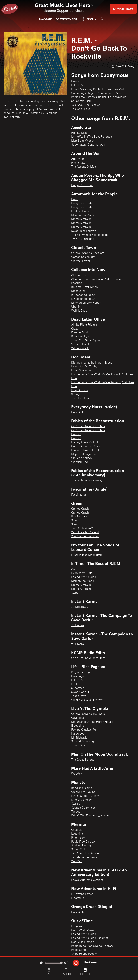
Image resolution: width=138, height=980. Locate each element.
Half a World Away (83, 930)
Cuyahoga (78, 676)
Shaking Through (82, 846)
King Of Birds (80, 390)
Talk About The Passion (86, 105)
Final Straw (78, 163)
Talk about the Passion (85, 858)
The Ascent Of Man (84, 167)
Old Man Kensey (82, 458)
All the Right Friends (84, 325)
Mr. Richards (79, 738)
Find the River (80, 211)
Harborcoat (78, 734)
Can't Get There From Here (88, 427)
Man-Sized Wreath (83, 141)
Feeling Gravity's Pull (85, 442)
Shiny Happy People (84, 954)
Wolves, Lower (81, 261)
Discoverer (78, 291)
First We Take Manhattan (87, 555)
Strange (76, 394)
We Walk (77, 774)
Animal (76, 569)
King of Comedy (81, 800)
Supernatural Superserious (88, 145)
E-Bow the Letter (82, 894)
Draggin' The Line (82, 185)
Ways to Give (67, 19)
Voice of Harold (81, 345)
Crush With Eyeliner (84, 792)
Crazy (75, 329)
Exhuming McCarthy (84, 367)
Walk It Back (79, 311)
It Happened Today (83, 295)
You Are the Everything (86, 537)
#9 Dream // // (80, 607)
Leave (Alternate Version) (87, 880)
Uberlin (76, 307)
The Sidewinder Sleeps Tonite (90, 235)
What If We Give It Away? (87, 700)
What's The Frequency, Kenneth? (92, 816)
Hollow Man (79, 133)
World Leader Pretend (85, 533)
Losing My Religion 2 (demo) (89, 938)
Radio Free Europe (83, 842)
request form (12, 117)
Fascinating (78, 495)
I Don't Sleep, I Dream (85, 796)
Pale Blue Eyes (81, 337)
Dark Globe (78, 412)
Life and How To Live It (85, 450)
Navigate (43, 19)
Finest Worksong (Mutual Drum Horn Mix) (98, 89)
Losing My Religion (84, 577)
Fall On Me (78, 85)
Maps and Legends (83, 454)
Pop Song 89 (79, 517)
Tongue (76, 812)
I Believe (77, 684)
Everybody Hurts (82, 203)
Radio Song (78, 950)
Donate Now (123, 9)
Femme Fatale (80, 333)
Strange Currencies (83, 808)
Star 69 (76, 804)
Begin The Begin (82, 672)
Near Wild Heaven (83, 942)
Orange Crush (80, 509)
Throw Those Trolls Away (87, 481)
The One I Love (81, 109)
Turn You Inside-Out (83, 529)
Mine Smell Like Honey (86, 303)
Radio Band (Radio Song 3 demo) (92, 946)
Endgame (77, 926)
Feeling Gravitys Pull (84, 730)
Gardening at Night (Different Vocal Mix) (96, 93)
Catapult (76, 830)
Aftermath (78, 159)
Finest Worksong (82, 371)
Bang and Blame (82, 788)
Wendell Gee (80, 462)
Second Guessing (82, 742)
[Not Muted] (41, 963)
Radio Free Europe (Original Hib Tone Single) (99, 97)
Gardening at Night (83, 257)
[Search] (102, 19)
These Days (79, 696)
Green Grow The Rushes (87, 446)
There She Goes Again (85, 341)
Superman (78, 688)
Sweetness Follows (84, 231)
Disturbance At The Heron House (92, 722)
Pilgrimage (78, 838)
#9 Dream (77, 625)
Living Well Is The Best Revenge (92, 137)
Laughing (77, 834)
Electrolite (78, 726)
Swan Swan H (80, 692)
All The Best (79, 275)
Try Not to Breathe (83, 239)
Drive (75, 199)
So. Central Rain (81, 101)
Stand (75, 521)
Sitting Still (78, 850)
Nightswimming (81, 219)
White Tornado (80, 349)
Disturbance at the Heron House (92, 363)
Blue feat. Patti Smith (84, 287)
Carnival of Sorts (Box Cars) (88, 714)
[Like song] (123, 66)
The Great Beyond (83, 760)
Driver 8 (76, 81)
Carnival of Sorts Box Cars (88, 253)
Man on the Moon (83, 215)
